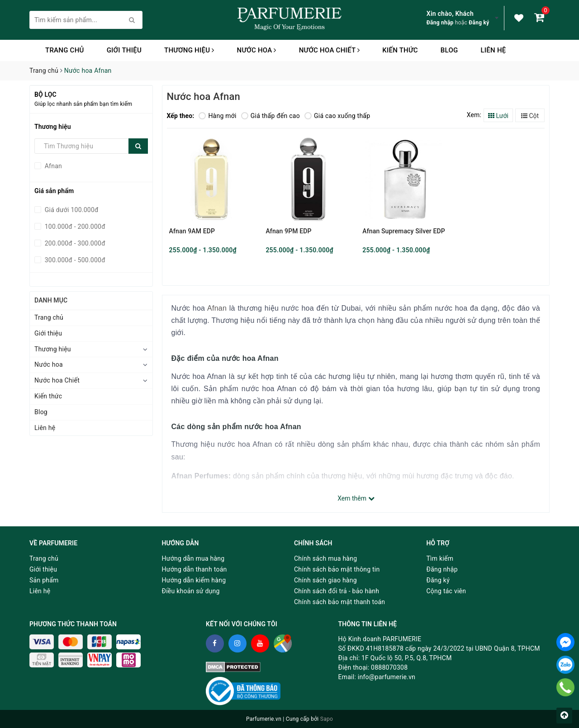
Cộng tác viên (446, 591)
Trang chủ (65, 50)
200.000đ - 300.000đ (74, 243)
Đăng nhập (440, 23)
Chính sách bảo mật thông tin (337, 569)
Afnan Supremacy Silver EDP (404, 231)
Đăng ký (479, 23)
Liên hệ (493, 50)
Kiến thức (400, 50)
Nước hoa (257, 50)
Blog (449, 50)
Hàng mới (217, 116)
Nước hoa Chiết (330, 50)
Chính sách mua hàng (325, 558)
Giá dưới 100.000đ (71, 210)
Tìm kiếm (440, 558)
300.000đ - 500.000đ (74, 260)
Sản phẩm (44, 580)
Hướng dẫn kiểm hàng (194, 580)
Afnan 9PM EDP (288, 231)
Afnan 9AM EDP (192, 231)
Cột (530, 116)
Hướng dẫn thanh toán (195, 569)
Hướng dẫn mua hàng (193, 558)
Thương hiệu (189, 50)
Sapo (327, 719)
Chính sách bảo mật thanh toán (339, 602)
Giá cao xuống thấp (337, 116)
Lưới (498, 116)
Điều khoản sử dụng (191, 591)
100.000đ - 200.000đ (74, 227)
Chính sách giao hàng (325, 580)
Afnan (52, 166)
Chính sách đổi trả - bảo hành (337, 591)
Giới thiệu (124, 50)
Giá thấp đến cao (271, 116)
